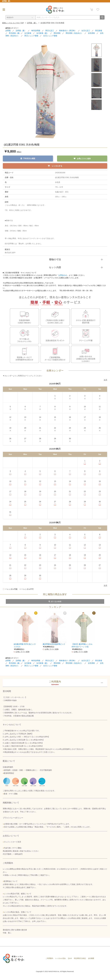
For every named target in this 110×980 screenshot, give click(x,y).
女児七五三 (86, 31)
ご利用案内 (49, 962)
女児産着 (28, 33)
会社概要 (91, 962)
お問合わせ (63, 275)
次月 (105, 380)
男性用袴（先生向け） (74, 33)
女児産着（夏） (42, 33)
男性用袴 (57, 33)
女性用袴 (91, 33)
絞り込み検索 (55, 605)
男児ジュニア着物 (31, 36)
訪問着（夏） (32, 23)
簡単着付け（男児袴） (68, 31)
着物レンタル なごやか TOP (13, 23)
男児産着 (99, 31)
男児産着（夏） (15, 33)
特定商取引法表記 (80, 962)
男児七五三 (50, 31)
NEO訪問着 (36, 31)
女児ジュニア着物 (50, 36)
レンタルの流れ (61, 962)
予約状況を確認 (28, 158)
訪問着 (8, 31)
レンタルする (55, 166)
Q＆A (70, 962)
